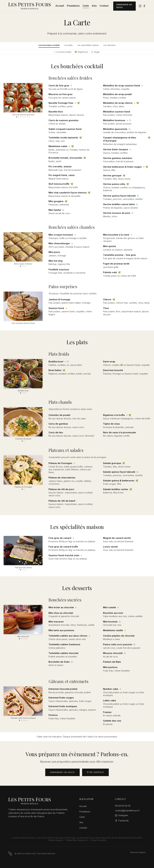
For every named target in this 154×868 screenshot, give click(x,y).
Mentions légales (138, 852)
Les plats (68, 45)
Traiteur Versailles (98, 840)
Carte (86, 6)
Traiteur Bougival (56, 840)
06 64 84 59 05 (123, 806)
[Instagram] (140, 6)
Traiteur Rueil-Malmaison (77, 840)
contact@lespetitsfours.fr (127, 811)
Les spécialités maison (88, 45)
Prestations (73, 6)
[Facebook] (144, 6)
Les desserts (110, 45)
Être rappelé (95, 772)
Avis (94, 6)
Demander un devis (124, 6)
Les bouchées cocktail (49, 45)
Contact (104, 6)
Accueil (60, 6)
